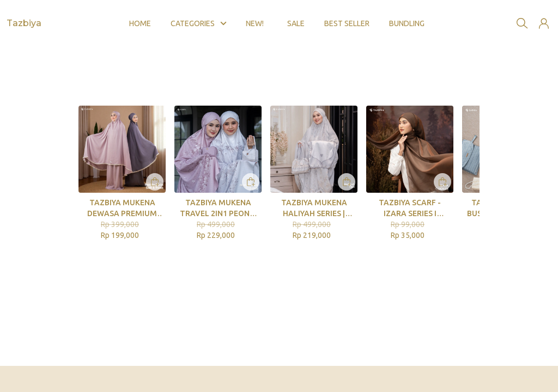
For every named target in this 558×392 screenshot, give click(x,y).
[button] (544, 15)
